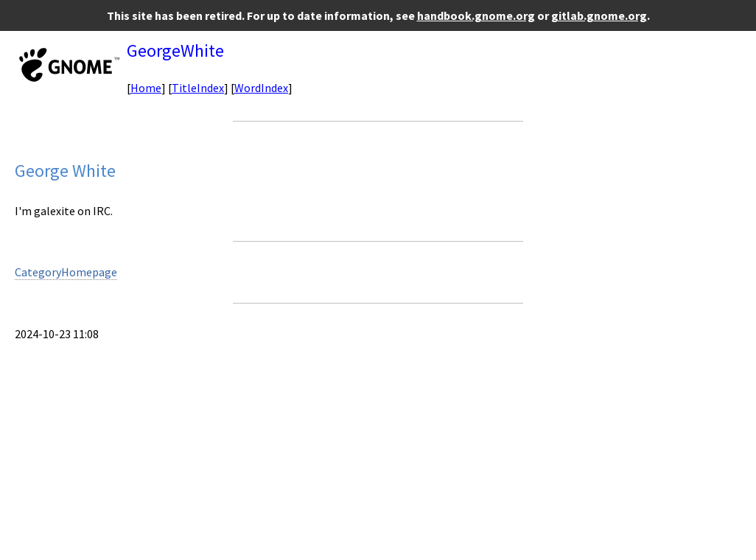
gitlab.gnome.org (599, 15)
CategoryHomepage (66, 272)
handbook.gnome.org (476, 15)
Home (146, 88)
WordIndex (261, 88)
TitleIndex (198, 88)
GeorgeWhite (175, 50)
